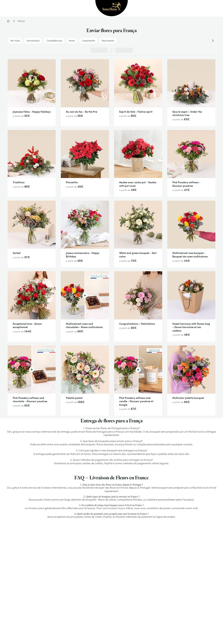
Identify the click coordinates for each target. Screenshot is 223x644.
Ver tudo (15, 41)
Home (8, 21)
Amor (72, 41)
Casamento (88, 41)
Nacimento (108, 41)
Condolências (54, 41)
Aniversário (33, 41)
